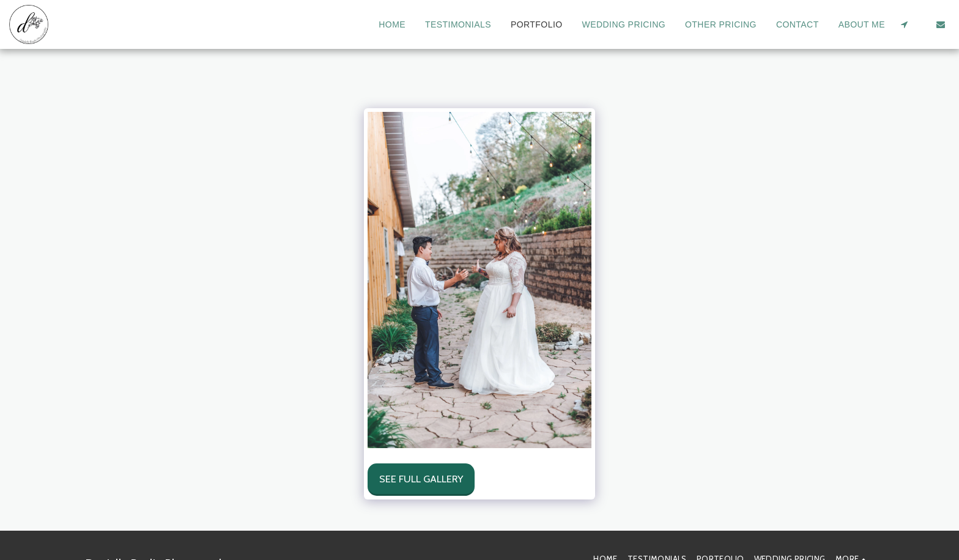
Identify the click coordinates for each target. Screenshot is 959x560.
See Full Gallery (421, 479)
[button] (904, 24)
